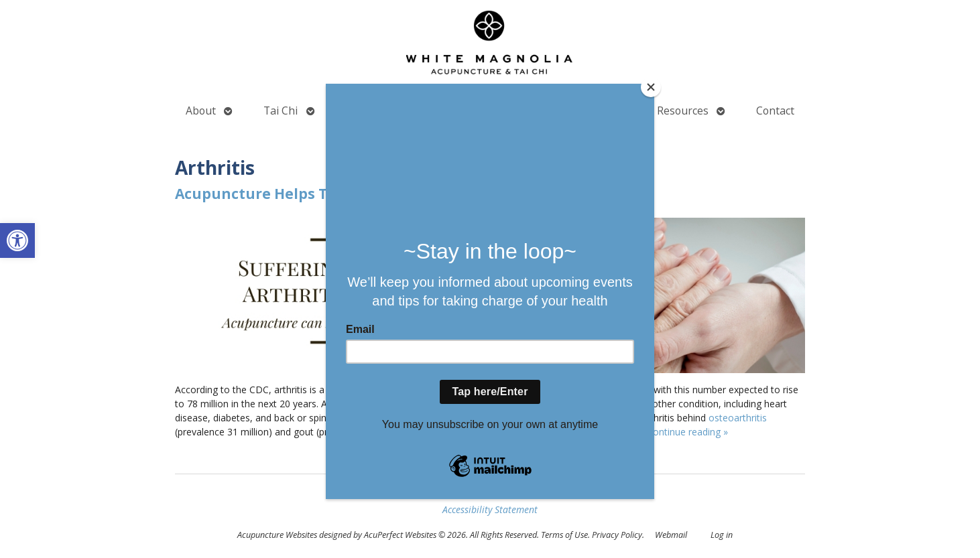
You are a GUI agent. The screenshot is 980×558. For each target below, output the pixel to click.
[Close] (651, 87)
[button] (17, 240)
